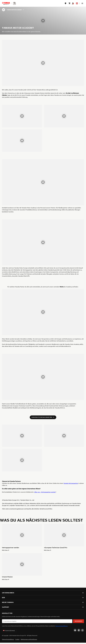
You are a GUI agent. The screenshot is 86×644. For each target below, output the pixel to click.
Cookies (17, 639)
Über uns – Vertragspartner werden (45, 492)
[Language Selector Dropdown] (77, 3)
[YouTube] (75, 630)
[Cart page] (70, 3)
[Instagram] (82, 630)
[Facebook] (79, 630)
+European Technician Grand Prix (56, 547)
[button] (82, 3)
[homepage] (6, 3)
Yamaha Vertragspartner (71, 483)
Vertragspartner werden (11, 547)
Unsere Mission (7, 577)
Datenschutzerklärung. (62, 626)
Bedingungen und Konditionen (29, 639)
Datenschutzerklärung (8, 639)
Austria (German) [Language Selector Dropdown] (9, 630)
